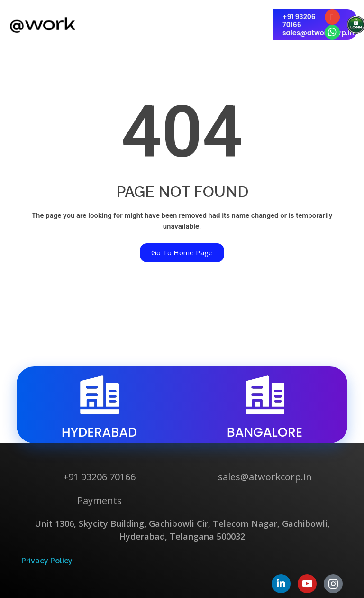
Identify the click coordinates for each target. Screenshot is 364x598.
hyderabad (100, 432)
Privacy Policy (47, 561)
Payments (100, 500)
